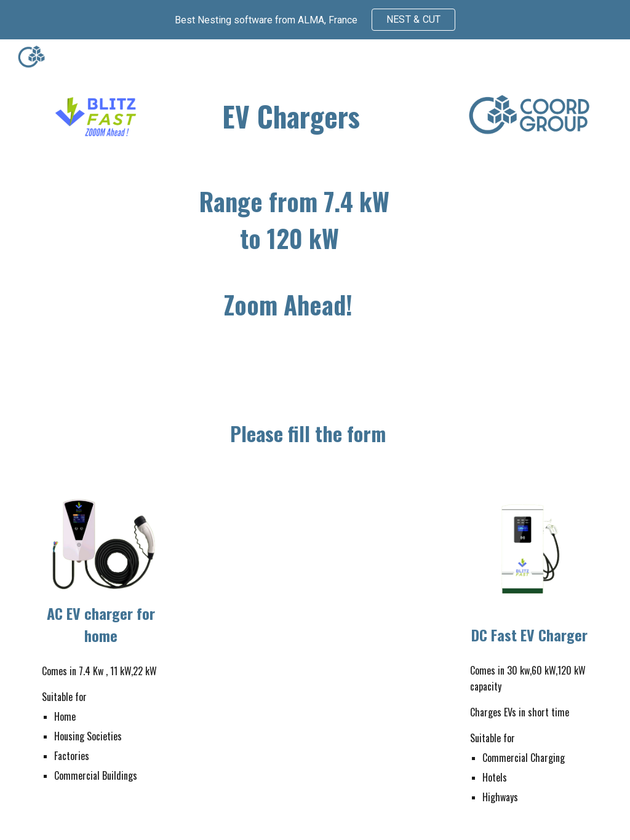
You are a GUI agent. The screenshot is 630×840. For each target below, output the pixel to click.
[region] (315, 20)
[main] (291, 117)
